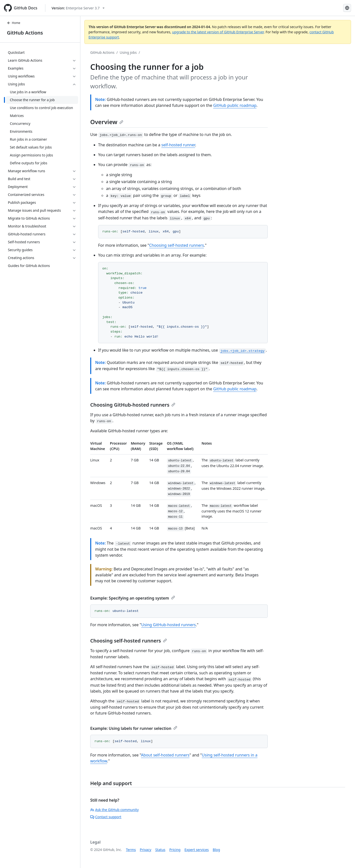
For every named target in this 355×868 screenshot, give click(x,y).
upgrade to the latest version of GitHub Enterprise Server (218, 32)
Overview (107, 122)
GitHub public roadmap (235, 105)
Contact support (106, 817)
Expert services (197, 850)
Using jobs (128, 52)
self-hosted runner (178, 145)
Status (160, 850)
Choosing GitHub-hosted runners (133, 405)
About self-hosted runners (165, 755)
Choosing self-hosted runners (177, 245)
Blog (216, 850)
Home (14, 23)
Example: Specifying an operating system (133, 598)
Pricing (175, 850)
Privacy (146, 850)
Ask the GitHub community (115, 810)
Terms (131, 850)
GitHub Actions (25, 33)
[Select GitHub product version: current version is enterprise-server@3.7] (78, 8)
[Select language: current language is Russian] (347, 8)
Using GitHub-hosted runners (169, 625)
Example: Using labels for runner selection (134, 728)
